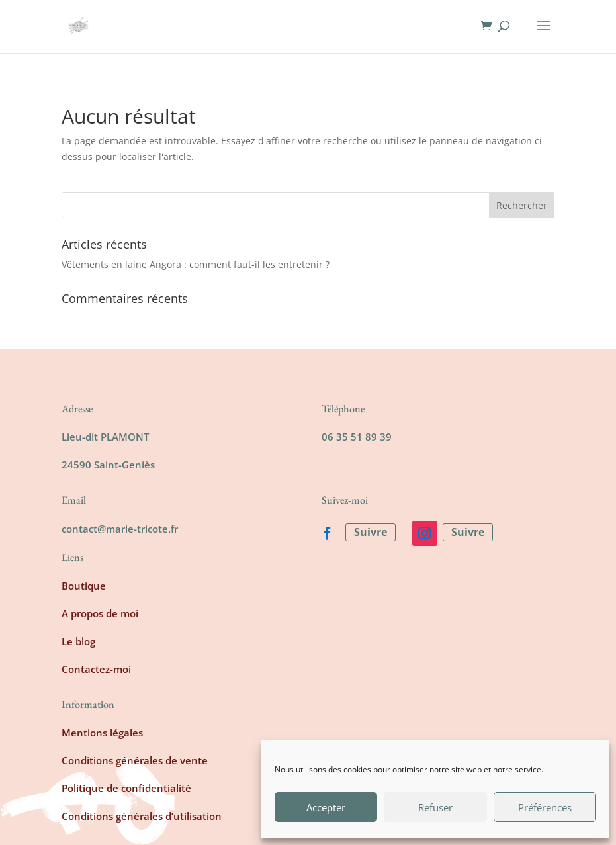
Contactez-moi (96, 669)
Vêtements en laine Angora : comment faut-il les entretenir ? (196, 264)
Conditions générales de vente (135, 760)
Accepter (326, 807)
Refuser (435, 807)
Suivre (371, 532)
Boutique (84, 586)
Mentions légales (102, 733)
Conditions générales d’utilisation (142, 816)
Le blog (78, 641)
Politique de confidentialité (126, 788)
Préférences (545, 807)
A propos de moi (100, 613)
